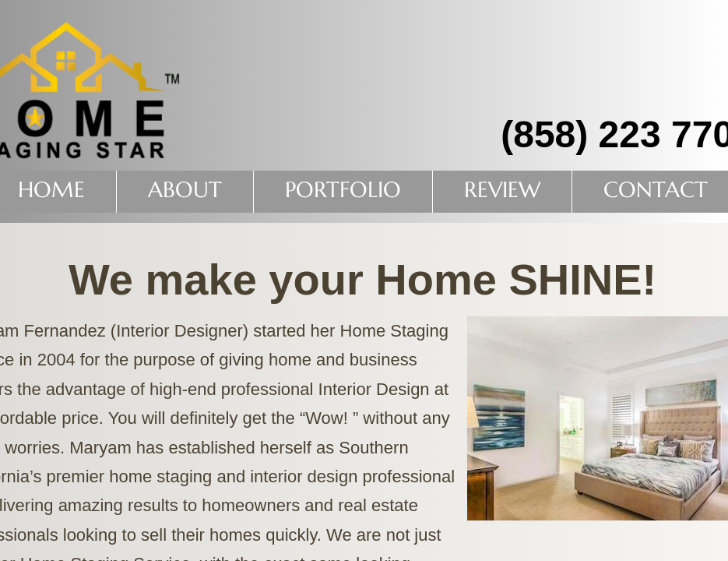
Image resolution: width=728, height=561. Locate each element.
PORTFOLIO (343, 190)
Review (502, 190)
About (185, 190)
